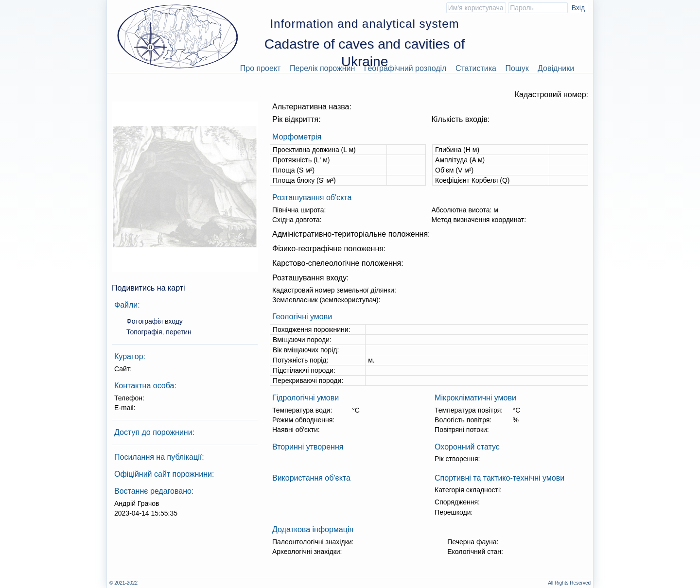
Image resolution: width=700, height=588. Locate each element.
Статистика (476, 68)
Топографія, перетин (159, 332)
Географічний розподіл (405, 68)
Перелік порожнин (323, 68)
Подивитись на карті (149, 288)
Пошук (517, 68)
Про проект (261, 68)
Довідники (556, 68)
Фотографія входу (155, 321)
